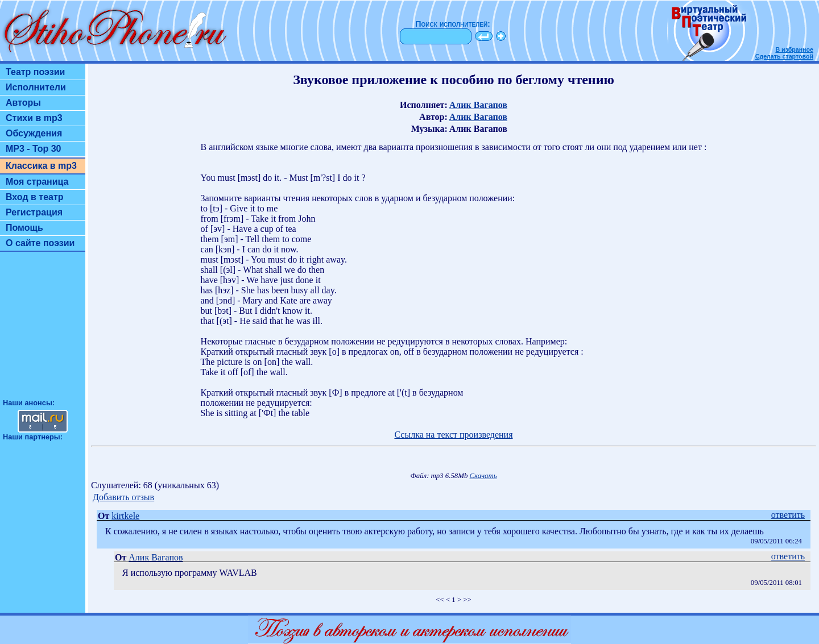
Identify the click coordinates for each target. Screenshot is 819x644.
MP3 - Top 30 (34, 149)
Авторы (23, 103)
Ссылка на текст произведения (453, 435)
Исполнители (36, 87)
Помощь (24, 228)
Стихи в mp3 (34, 118)
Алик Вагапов (478, 105)
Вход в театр (35, 197)
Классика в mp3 (41, 166)
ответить (788, 515)
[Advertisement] (43, 330)
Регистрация (34, 212)
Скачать (483, 476)
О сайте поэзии (40, 243)
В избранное (794, 49)
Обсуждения (34, 133)
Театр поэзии (35, 72)
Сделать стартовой (784, 56)
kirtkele (125, 516)
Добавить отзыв (123, 497)
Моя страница (37, 182)
